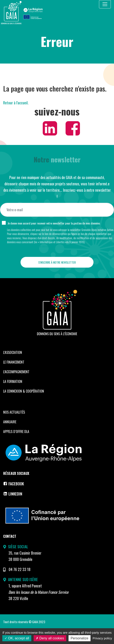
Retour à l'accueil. (16, 103)
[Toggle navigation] (105, 4)
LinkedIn (13, 494)
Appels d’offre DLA (16, 432)
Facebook (14, 484)
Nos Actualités (14, 412)
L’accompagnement (16, 372)
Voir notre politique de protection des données (31, 246)
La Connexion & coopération (24, 391)
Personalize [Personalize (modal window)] (80, 638)
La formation (13, 381)
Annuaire (10, 422)
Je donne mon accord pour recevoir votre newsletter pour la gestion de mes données (54, 223)
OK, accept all (17, 638)
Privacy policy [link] (102, 638)
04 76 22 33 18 (20, 569)
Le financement (14, 362)
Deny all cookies (50, 638)
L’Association (13, 352)
